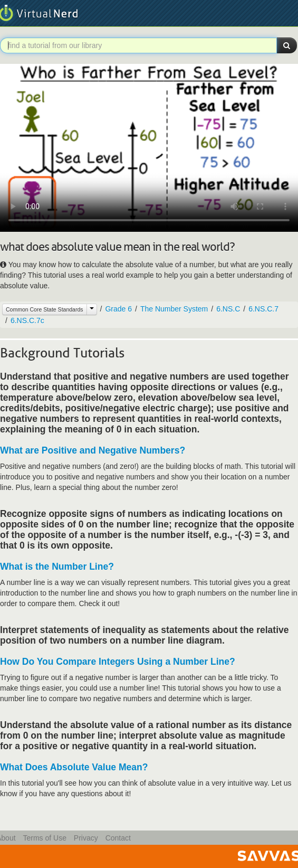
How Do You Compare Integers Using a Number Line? (118, 662)
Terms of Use (44, 838)
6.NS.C (228, 309)
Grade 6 (118, 309)
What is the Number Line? (57, 567)
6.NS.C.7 (263, 309)
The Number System (174, 309)
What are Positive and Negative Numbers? (93, 450)
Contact (118, 838)
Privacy (86, 838)
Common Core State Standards (45, 309)
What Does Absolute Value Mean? (74, 767)
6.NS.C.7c (27, 320)
